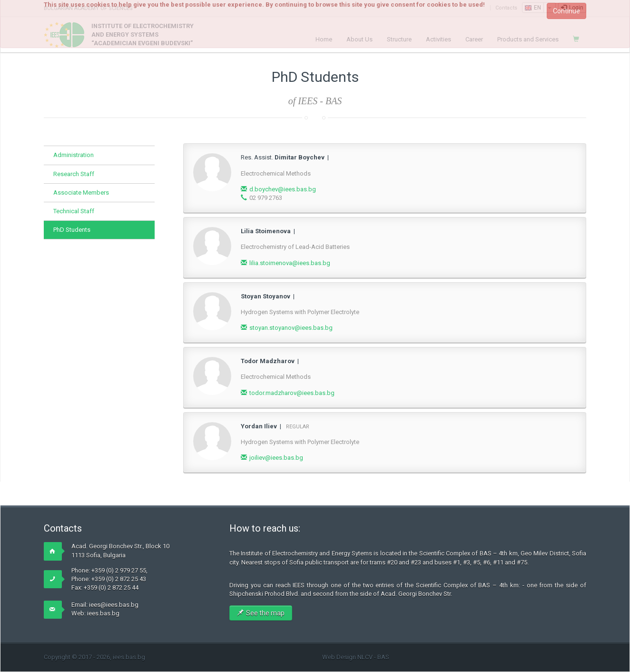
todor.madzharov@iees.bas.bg (292, 393)
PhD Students (72, 230)
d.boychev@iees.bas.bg (283, 189)
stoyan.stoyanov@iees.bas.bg (291, 328)
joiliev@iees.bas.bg (276, 458)
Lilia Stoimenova (266, 231)
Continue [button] (566, 11)
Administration (74, 155)
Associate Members (81, 193)
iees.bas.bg (103, 613)
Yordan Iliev (259, 426)
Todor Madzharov (268, 361)
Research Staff (74, 174)
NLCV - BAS (373, 657)
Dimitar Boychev (300, 157)
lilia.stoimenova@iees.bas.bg (290, 263)
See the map (261, 613)
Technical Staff (74, 211)
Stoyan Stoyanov (266, 296)
